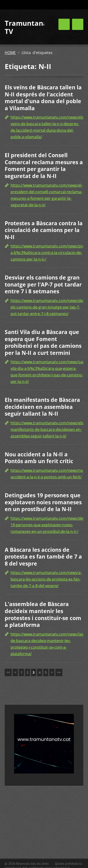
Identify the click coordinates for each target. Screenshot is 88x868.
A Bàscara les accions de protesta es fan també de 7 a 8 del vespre (43, 557)
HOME (10, 53)
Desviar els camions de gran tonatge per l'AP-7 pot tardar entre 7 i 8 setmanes (43, 284)
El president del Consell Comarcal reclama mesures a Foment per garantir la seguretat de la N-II (44, 165)
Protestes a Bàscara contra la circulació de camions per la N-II (44, 230)
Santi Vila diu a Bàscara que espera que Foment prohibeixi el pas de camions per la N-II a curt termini (43, 342)
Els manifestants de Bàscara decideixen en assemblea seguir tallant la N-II (42, 407)
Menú (78, 24)
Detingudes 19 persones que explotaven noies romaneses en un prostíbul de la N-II (43, 502)
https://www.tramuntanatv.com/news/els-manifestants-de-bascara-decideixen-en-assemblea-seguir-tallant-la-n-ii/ (48, 429)
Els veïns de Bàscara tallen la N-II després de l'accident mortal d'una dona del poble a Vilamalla (43, 98)
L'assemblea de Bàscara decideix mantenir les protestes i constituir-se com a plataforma (43, 614)
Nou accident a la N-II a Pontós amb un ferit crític (39, 458)
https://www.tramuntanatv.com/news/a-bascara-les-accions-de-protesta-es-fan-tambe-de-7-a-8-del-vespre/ (46, 579)
